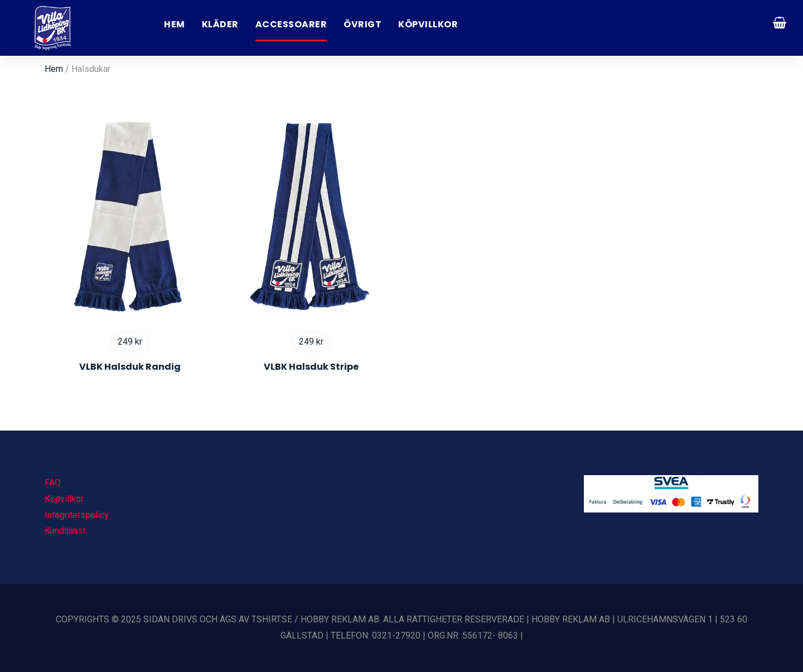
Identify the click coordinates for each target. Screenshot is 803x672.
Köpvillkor (428, 24)
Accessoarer (291, 24)
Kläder (220, 24)
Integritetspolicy (77, 515)
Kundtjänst (65, 531)
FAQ (53, 483)
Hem (175, 24)
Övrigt (362, 24)
